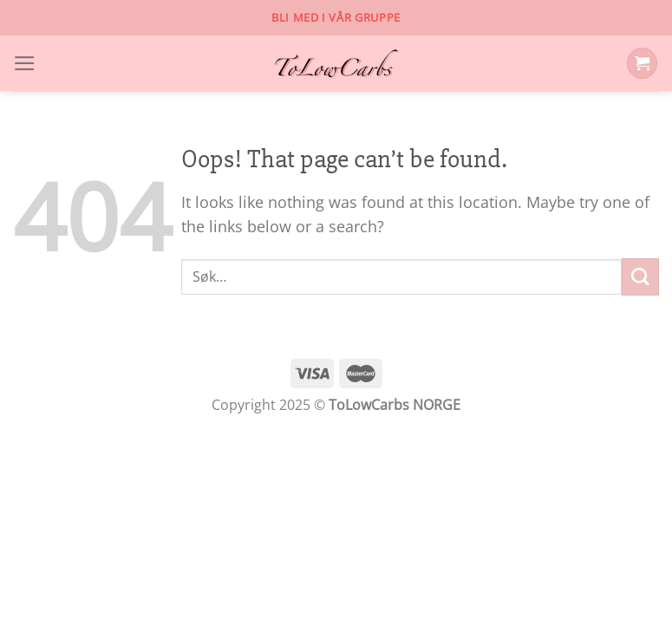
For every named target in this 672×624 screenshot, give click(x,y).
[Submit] (640, 277)
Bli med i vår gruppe (336, 17)
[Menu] (25, 63)
